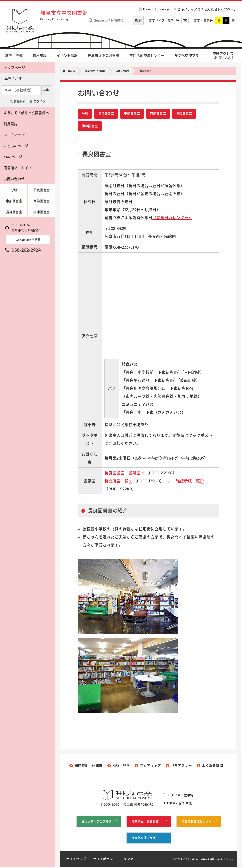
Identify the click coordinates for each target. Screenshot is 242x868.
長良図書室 (106, 114)
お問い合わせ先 (181, 804)
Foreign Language (156, 9)
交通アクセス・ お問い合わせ (225, 56)
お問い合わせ (123, 71)
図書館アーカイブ (18, 168)
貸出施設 (40, 56)
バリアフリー (181, 766)
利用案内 (11, 124)
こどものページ (16, 146)
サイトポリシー (105, 860)
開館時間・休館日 (88, 766)
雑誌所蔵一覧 (188, 481)
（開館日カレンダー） (172, 218)
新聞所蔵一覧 (116, 481)
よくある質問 (212, 766)
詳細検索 (20, 102)
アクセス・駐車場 (180, 796)
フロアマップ (14, 135)
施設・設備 (14, 56)
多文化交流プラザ (188, 56)
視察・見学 (121, 766)
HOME (71, 71)
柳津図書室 (90, 126)
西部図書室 (158, 114)
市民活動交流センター (147, 56)
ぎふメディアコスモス (97, 822)
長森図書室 (184, 114)
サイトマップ (76, 860)
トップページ (14, 68)
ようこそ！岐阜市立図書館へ (27, 113)
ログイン (39, 102)
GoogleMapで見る (28, 240)
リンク (129, 860)
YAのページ (13, 157)
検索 (46, 90)
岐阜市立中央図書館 (65, 13)
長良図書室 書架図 (122, 473)
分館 (85, 114)
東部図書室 (132, 114)
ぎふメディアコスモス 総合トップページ (207, 9)
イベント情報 (67, 56)
